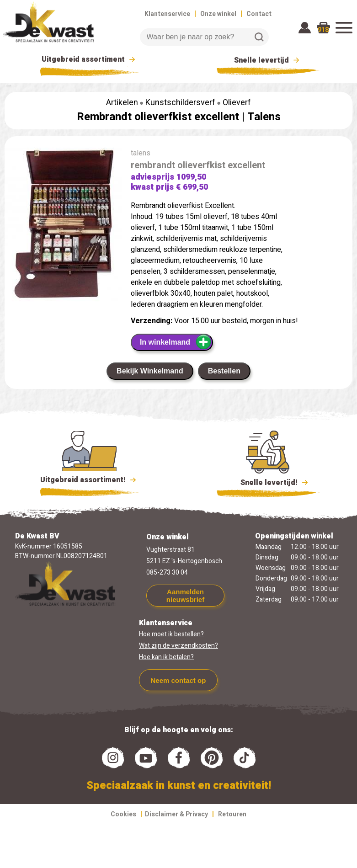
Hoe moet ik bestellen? (171, 634)
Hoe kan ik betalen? (166, 657)
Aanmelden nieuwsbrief (185, 596)
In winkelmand (176, 342)
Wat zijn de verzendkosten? (178, 646)
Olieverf (237, 103)
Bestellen (224, 371)
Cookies (123, 814)
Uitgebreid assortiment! (89, 480)
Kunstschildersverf (180, 103)
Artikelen (122, 103)
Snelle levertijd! (268, 482)
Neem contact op (178, 680)
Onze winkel (218, 14)
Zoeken (259, 37)
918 (323, 30)
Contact (259, 14)
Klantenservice (167, 14)
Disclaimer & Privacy (176, 814)
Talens (264, 117)
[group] (63, 228)
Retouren (232, 814)
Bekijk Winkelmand (150, 371)
